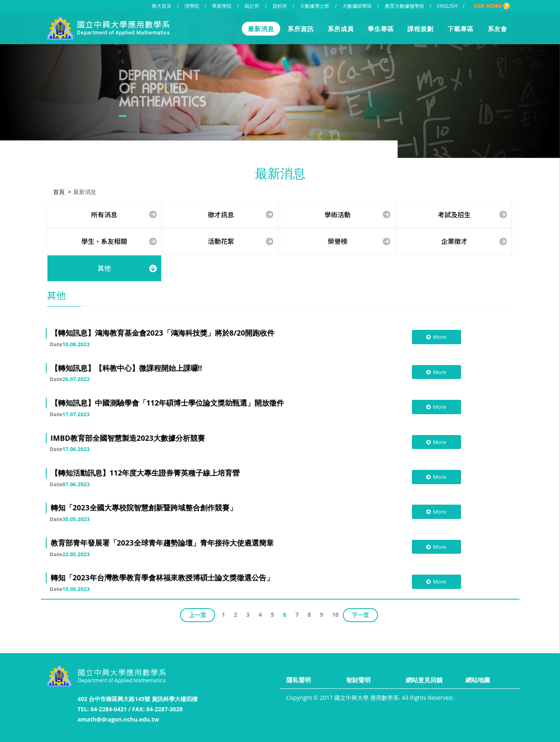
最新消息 (261, 29)
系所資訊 (301, 29)
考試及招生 (454, 214)
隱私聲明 (299, 680)
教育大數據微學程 (405, 6)
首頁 (59, 191)
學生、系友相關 (104, 241)
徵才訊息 (221, 214)
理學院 (192, 6)
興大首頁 (162, 6)
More (436, 336)
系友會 (497, 29)
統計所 (252, 6)
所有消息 (104, 214)
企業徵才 (454, 241)
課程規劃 (421, 29)
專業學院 (222, 6)
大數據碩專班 (357, 6)
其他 (104, 267)
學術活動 (337, 214)
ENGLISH (447, 6)
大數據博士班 (315, 6)
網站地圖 (478, 680)
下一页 (360, 614)
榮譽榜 (337, 241)
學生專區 (381, 29)
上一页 (198, 614)
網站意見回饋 (424, 680)
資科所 (280, 6)
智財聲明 (358, 680)
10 (335, 614)
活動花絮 (221, 241)
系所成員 (341, 29)
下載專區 (461, 29)
